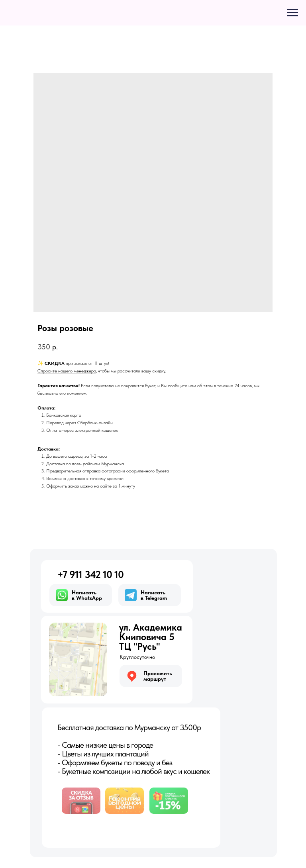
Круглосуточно (137, 657)
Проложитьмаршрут (158, 676)
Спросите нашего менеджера (67, 371)
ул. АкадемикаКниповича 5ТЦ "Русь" (151, 637)
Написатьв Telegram (154, 595)
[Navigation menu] (292, 13)
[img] (78, 659)
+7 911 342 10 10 (90, 574)
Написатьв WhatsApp (87, 595)
